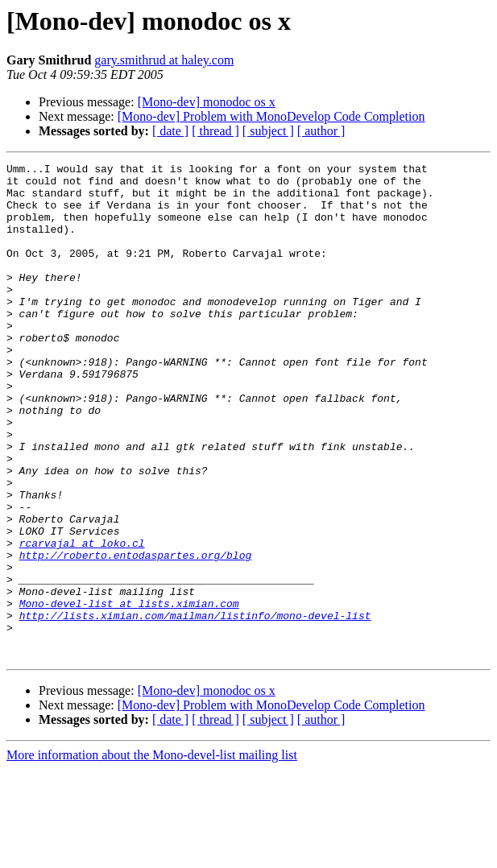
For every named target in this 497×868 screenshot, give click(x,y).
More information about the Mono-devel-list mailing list (152, 854)
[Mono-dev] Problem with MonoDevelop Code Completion (271, 116)
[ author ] (321, 131)
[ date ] (170, 131)
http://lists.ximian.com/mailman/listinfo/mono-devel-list (195, 707)
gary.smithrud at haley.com (164, 60)
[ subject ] (268, 131)
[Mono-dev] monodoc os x (207, 102)
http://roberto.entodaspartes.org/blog (136, 634)
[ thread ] (215, 131)
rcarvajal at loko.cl (82, 620)
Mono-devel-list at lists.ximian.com (129, 692)
